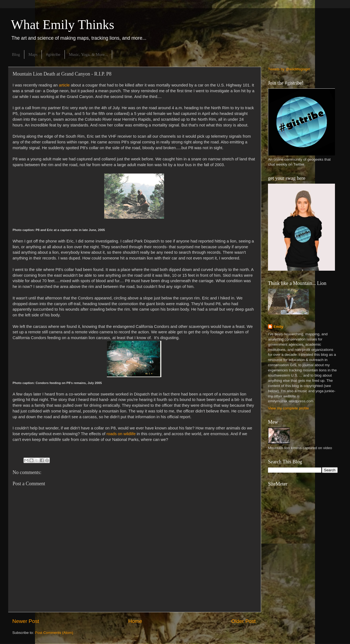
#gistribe (53, 54)
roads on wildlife (120, 434)
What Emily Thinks (63, 24)
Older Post (243, 621)
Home (135, 621)
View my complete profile (288, 408)
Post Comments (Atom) (54, 633)
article (64, 85)
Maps (33, 54)
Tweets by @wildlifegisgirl (289, 69)
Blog (16, 54)
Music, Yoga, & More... (88, 54)
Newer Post (26, 621)
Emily (278, 327)
